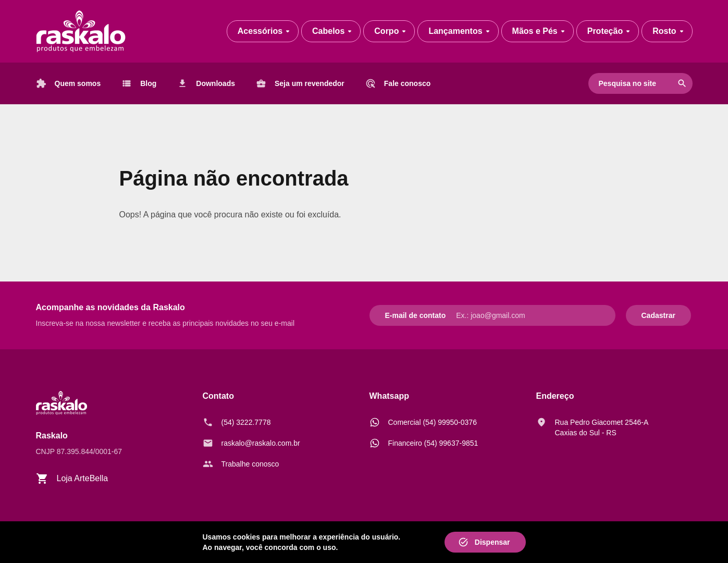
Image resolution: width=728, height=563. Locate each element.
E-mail (396, 315)
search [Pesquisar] (682, 83)
